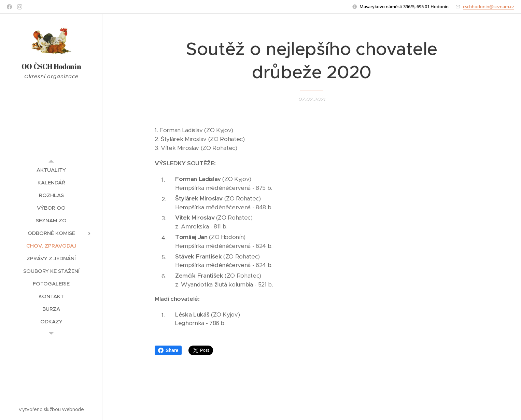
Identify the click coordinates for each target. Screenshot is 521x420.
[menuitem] (51, 170)
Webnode (73, 409)
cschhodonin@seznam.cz (489, 6)
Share (168, 350)
